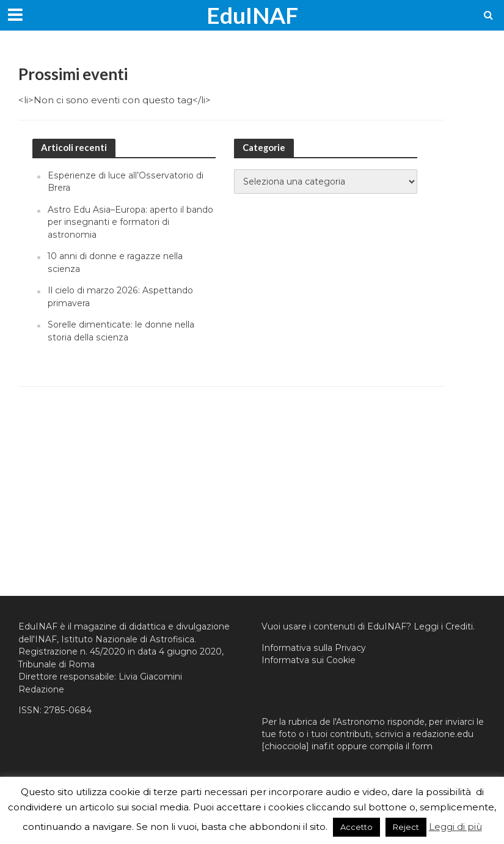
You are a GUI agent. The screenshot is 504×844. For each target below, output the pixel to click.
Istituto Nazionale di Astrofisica (128, 639)
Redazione (41, 689)
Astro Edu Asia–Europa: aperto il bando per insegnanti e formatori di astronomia (130, 222)
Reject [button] (406, 827)
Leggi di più (455, 827)
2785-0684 (68, 710)
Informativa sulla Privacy (314, 648)
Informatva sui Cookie (309, 660)
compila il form (401, 746)
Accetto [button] (356, 827)
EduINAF (252, 15)
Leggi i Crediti (443, 626)
